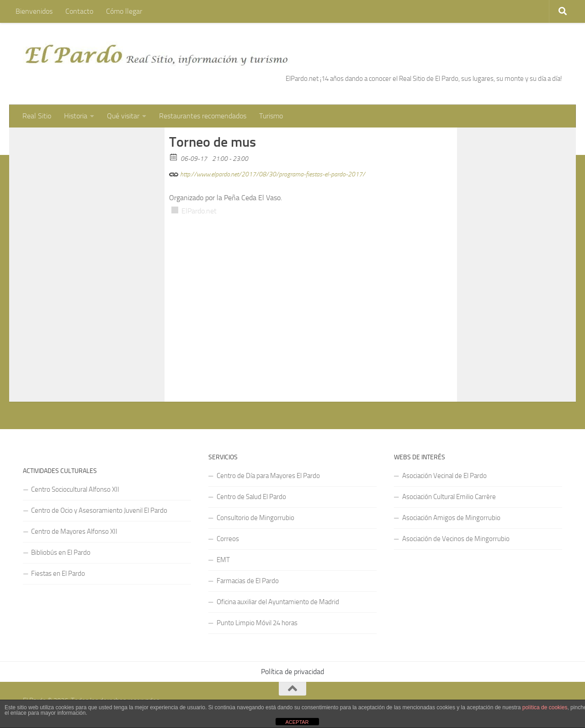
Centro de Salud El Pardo (251, 497)
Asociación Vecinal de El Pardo (444, 476)
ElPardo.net (199, 211)
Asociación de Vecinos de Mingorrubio (456, 539)
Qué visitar (123, 116)
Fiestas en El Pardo (58, 574)
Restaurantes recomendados (203, 116)
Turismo (271, 116)
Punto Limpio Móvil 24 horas (257, 623)
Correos (228, 539)
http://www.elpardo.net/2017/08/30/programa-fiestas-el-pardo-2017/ (267, 173)
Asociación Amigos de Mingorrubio (451, 518)
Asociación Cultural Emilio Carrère (449, 497)
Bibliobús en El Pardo (61, 553)
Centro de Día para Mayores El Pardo (268, 476)
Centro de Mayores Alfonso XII (74, 531)
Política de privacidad (292, 672)
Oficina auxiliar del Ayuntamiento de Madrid (278, 602)
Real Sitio (37, 116)
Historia (76, 116)
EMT (223, 560)
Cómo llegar (124, 11)
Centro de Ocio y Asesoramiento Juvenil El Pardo (99, 510)
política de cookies (545, 707)
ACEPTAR (297, 722)
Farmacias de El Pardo (248, 581)
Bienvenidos (34, 11)
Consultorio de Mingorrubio (255, 518)
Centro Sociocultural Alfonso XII (75, 489)
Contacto (79, 11)
